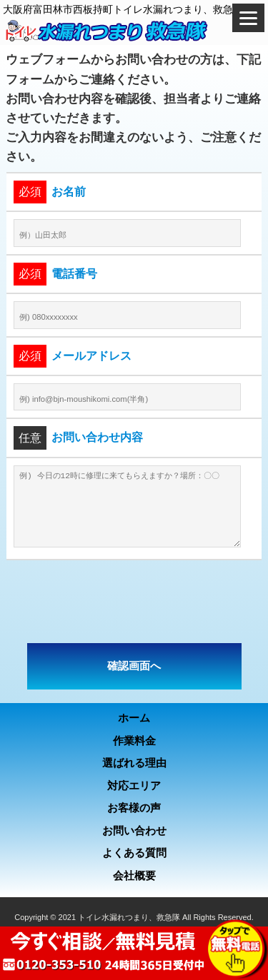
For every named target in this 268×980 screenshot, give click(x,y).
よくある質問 (134, 853)
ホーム (134, 718)
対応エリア (134, 785)
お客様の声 (134, 808)
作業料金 (134, 741)
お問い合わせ (134, 830)
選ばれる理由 (134, 763)
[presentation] (134, 602)
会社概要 (134, 875)
